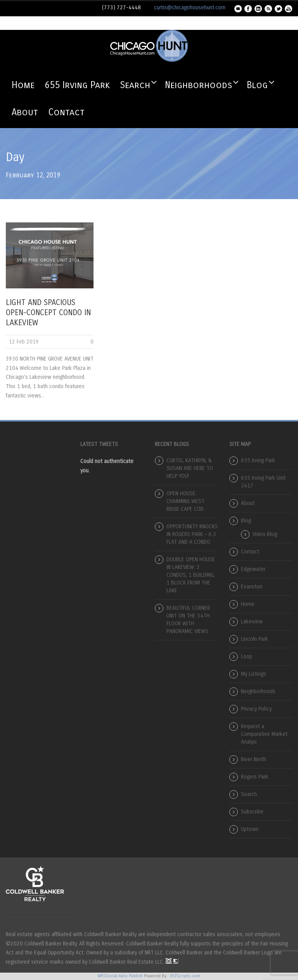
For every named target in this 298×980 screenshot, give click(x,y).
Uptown (250, 829)
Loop (247, 657)
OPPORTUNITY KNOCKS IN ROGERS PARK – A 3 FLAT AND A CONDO (192, 534)
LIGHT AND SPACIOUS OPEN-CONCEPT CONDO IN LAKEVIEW (48, 313)
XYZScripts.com (185, 976)
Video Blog (265, 534)
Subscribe (252, 812)
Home (23, 85)
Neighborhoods (198, 85)
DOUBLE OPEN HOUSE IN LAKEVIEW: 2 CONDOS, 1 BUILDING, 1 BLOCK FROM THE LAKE (191, 575)
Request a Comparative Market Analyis (264, 734)
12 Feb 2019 (24, 342)
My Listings (254, 674)
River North (254, 759)
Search (135, 85)
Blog (257, 85)
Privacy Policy (256, 709)
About (25, 112)
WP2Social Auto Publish (120, 976)
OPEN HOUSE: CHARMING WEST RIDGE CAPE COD (185, 501)
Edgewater (253, 569)
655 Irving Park (77, 85)
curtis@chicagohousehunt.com (190, 8)
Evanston (252, 587)
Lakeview (252, 622)
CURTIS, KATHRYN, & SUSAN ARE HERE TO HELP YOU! (190, 468)
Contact (66, 112)
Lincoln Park (255, 639)
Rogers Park (255, 777)
